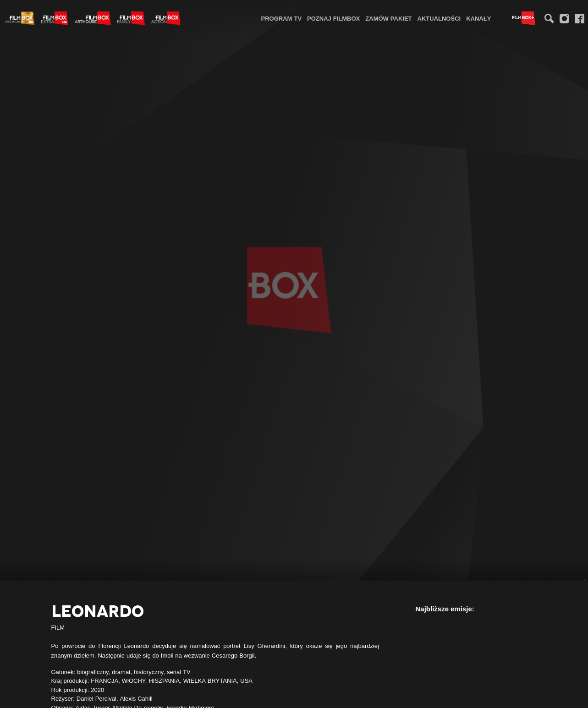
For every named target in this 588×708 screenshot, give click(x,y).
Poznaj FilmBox (333, 18)
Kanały (478, 18)
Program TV (282, 18)
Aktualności (439, 18)
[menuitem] (282, 18)
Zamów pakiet (388, 18)
